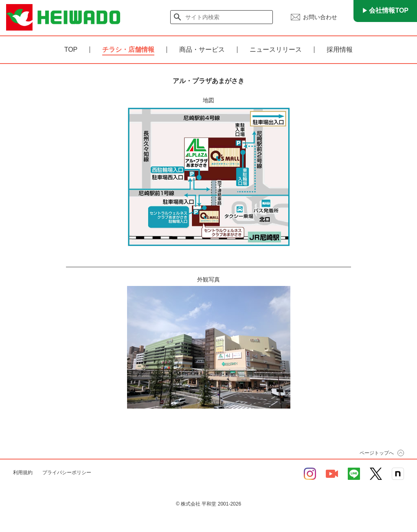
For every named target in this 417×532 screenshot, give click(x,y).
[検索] (222, 17)
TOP (71, 50)
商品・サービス (202, 50)
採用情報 (340, 50)
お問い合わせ (320, 17)
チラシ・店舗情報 (128, 50)
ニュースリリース (276, 50)
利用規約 (23, 473)
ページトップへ (377, 453)
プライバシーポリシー (67, 473)
